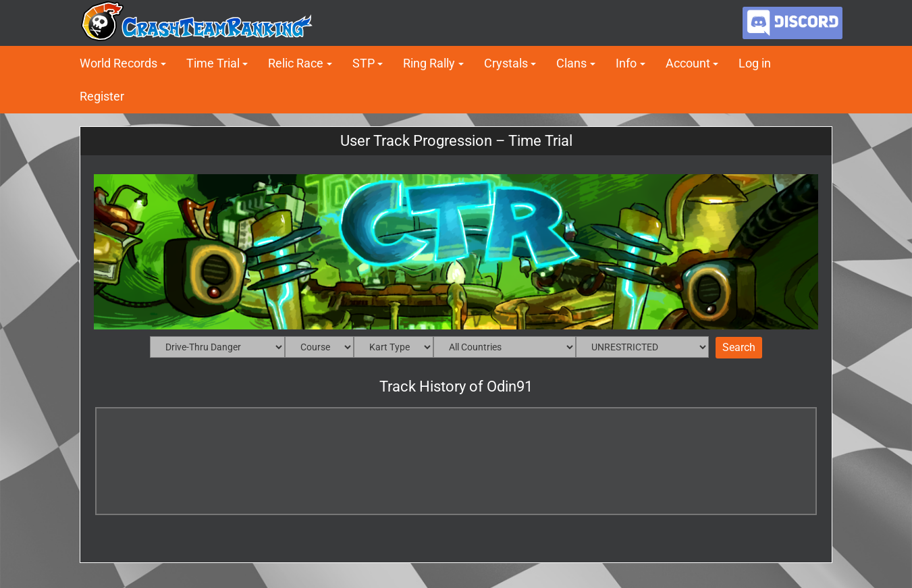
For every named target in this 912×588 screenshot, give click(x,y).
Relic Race (296, 63)
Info (626, 63)
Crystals (506, 63)
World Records (118, 63)
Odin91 (510, 386)
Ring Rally (429, 63)
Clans (571, 63)
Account (688, 63)
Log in (755, 63)
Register (102, 96)
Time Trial (213, 63)
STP (364, 63)
